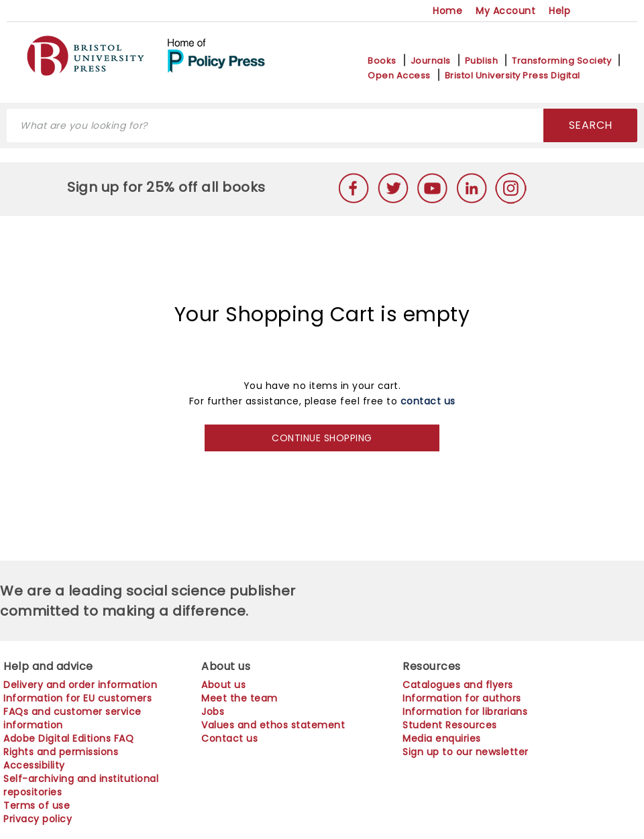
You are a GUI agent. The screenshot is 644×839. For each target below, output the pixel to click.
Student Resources (450, 725)
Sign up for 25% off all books (168, 187)
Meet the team (239, 698)
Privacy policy (38, 819)
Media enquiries (442, 738)
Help (559, 11)
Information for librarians (465, 712)
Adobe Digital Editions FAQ (68, 738)
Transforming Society (561, 61)
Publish (482, 61)
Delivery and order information (80, 685)
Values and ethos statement (273, 725)
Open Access (399, 76)
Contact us (229, 738)
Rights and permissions (61, 752)
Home (447, 11)
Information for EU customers (77, 698)
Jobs (213, 712)
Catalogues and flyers (458, 685)
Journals (431, 61)
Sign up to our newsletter (466, 752)
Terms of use (37, 805)
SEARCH (591, 125)
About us (223, 685)
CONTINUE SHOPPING (322, 438)
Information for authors (462, 698)
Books (382, 61)
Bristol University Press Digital (513, 76)
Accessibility (34, 765)
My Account (505, 11)
